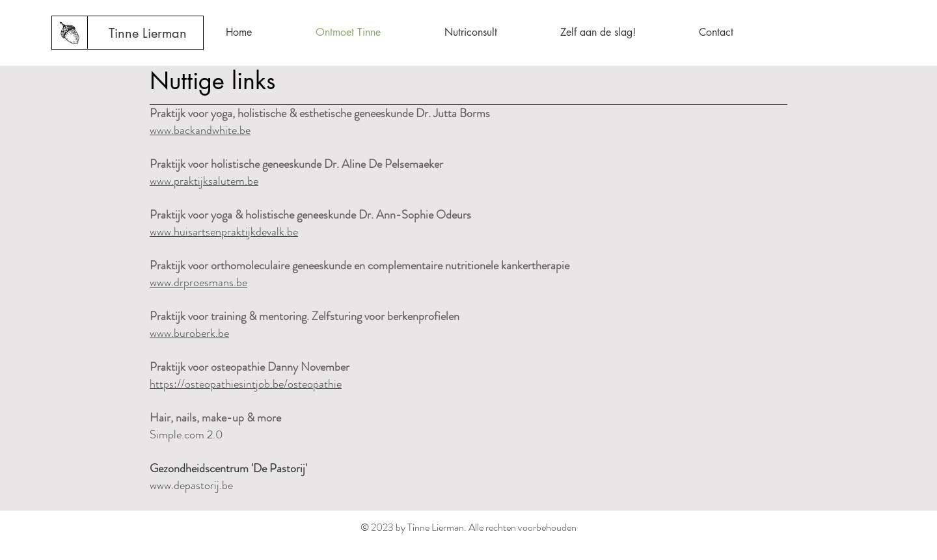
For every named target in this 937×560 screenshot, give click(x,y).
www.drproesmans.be (198, 282)
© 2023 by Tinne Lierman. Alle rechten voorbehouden (468, 527)
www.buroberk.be (189, 333)
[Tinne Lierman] (148, 33)
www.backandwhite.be (200, 130)
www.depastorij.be (191, 485)
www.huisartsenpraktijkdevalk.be (224, 232)
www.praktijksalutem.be (204, 181)
